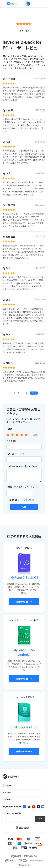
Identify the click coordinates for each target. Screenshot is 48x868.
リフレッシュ (28, 500)
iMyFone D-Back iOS (24, 577)
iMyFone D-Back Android (24, 652)
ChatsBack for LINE (24, 727)
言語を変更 (24, 828)
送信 (24, 507)
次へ (34, 393)
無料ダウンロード (24, 602)
